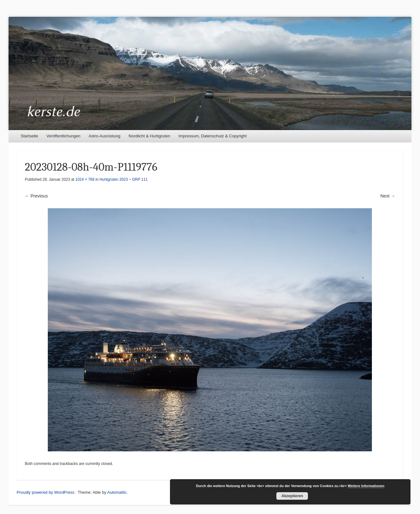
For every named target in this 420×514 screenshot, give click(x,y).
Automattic (117, 492)
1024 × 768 (85, 179)
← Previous (36, 196)
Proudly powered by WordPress (46, 492)
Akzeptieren (292, 496)
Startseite (30, 136)
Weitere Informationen (366, 486)
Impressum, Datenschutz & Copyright (213, 136)
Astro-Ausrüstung (104, 136)
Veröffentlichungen (63, 136)
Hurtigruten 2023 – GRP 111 (123, 179)
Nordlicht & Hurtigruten (149, 136)
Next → (388, 196)
